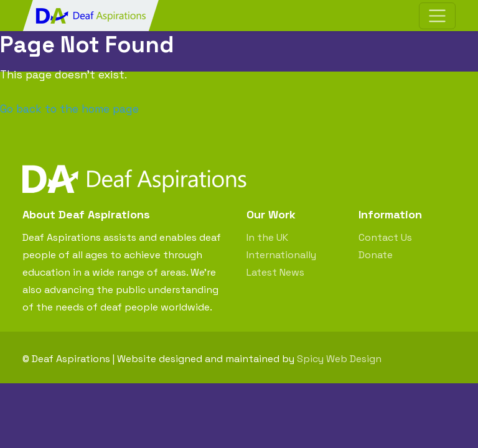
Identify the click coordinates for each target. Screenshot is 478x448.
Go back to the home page (69, 109)
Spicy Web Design (339, 359)
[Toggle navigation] (437, 16)
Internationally (281, 255)
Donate (376, 255)
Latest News (275, 272)
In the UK (267, 237)
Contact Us (385, 237)
